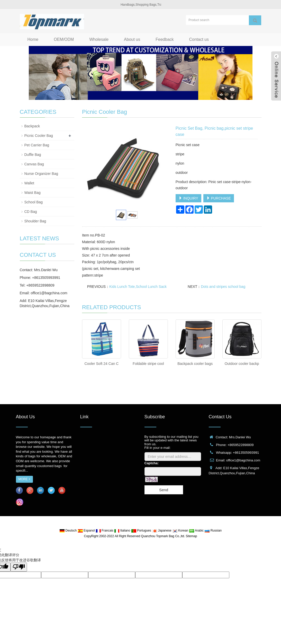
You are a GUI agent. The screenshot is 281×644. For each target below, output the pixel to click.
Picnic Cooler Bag (39, 136)
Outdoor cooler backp (242, 364)
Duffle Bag (33, 155)
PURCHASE (219, 198)
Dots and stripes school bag (223, 287)
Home (33, 39)
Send (164, 490)
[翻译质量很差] (19, 567)
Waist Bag (33, 193)
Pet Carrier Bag (37, 145)
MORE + (24, 479)
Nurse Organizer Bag (41, 174)
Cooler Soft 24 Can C (101, 364)
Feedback (165, 39)
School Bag (34, 202)
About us (132, 39)
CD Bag (31, 212)
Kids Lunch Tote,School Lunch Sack (138, 287)
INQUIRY (188, 198)
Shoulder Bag (35, 221)
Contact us (199, 39)
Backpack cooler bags (195, 364)
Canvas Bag (34, 164)
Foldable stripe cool (148, 364)
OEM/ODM (64, 39)
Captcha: (152, 463)
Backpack (32, 126)
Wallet (29, 183)
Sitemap (191, 536)
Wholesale (99, 39)
